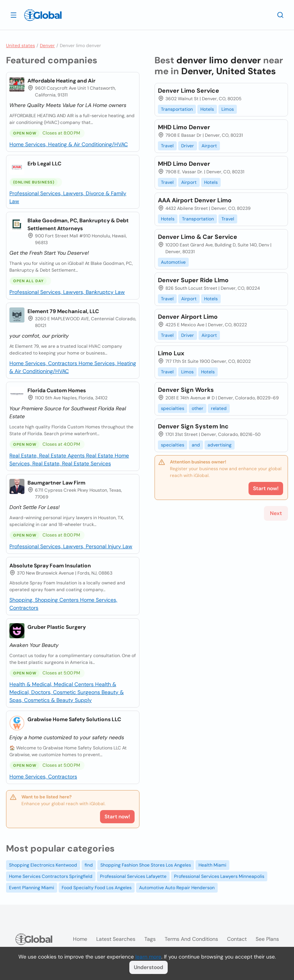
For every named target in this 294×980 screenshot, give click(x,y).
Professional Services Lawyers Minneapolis (219, 876)
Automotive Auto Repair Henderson (177, 888)
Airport (209, 146)
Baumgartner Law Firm (56, 483)
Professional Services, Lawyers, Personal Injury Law (71, 546)
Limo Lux (171, 353)
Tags (150, 939)
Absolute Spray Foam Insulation (50, 566)
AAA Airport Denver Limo (195, 200)
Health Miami (212, 865)
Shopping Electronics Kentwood (43, 865)
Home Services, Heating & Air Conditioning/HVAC (69, 144)
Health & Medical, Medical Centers (52, 684)
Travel (167, 146)
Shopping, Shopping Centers (45, 600)
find (89, 865)
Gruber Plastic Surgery (57, 627)
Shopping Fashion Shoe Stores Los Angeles (146, 865)
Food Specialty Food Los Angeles (97, 888)
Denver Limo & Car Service (198, 237)
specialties (173, 408)
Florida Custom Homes (57, 390)
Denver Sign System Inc (193, 426)
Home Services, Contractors (44, 363)
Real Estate (100, 456)
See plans (267, 939)
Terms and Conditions (191, 939)
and (196, 445)
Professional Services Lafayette (133, 876)
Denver (47, 46)
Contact (237, 939)
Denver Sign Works (186, 390)
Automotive (173, 262)
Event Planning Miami (32, 888)
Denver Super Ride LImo (193, 280)
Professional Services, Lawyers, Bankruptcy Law (67, 292)
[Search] (280, 15)
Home (80, 939)
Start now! (117, 816)
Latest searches (116, 939)
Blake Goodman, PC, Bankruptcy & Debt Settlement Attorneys (78, 224)
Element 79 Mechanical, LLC (63, 311)
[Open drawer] (14, 15)
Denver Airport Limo (188, 317)
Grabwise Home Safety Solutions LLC (74, 719)
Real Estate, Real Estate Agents (48, 456)
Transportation (177, 109)
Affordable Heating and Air (61, 81)
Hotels (207, 109)
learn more (148, 957)
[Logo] (43, 15)
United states (20, 46)
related (219, 408)
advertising (220, 445)
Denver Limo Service (189, 91)
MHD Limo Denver (184, 127)
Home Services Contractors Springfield (51, 876)
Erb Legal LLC (44, 164)
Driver (188, 146)
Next (276, 513)
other (198, 408)
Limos (228, 109)
